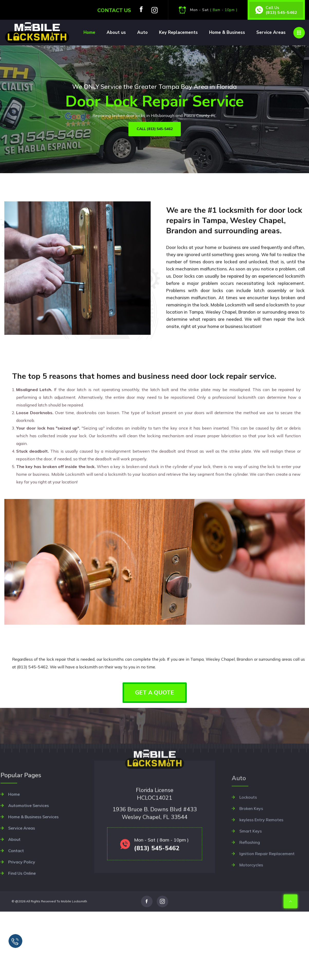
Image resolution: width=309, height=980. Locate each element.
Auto (142, 32)
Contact (16, 882)
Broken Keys (251, 838)
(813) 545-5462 (281, 12)
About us (116, 32)
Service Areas (271, 32)
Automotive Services (29, 837)
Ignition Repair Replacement (267, 884)
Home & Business (227, 32)
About (14, 870)
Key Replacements (178, 32)
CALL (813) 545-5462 (155, 129)
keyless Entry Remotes (261, 850)
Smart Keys (251, 861)
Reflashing (250, 872)
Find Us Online (22, 904)
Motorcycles (251, 895)
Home (89, 32)
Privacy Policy (22, 893)
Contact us (114, 10)
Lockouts (248, 827)
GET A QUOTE (155, 693)
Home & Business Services (33, 848)
